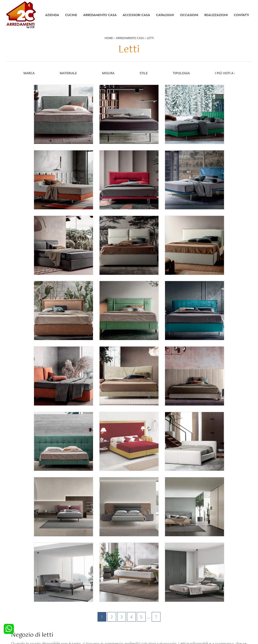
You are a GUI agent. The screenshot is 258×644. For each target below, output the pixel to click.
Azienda (52, 15)
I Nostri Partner (205, 602)
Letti (150, 38)
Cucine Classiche (21, 595)
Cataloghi (165, 15)
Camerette (78, 589)
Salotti (137, 582)
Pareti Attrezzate (144, 589)
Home (109, 38)
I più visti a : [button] (225, 73)
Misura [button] (108, 73)
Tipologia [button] (182, 73)
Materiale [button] (68, 73)
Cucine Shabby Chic (24, 602)
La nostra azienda (207, 582)
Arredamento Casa (100, 15)
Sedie (136, 602)
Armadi (76, 595)
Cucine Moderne (21, 589)
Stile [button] (144, 73)
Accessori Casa (136, 15)
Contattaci (201, 589)
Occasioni (189, 15)
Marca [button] (28, 73)
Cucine (71, 15)
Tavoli (136, 595)
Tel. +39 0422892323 (182, 620)
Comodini (78, 602)
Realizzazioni (216, 15)
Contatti (241, 15)
